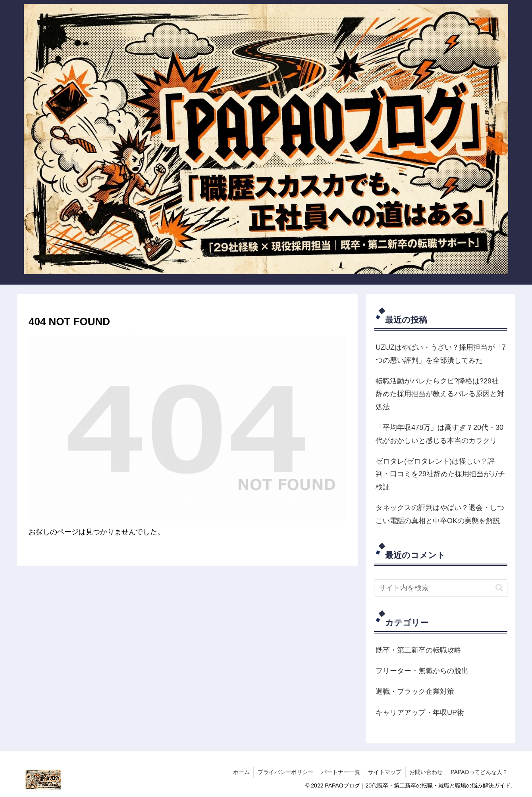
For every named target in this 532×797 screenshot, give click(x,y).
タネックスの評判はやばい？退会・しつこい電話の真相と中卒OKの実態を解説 (440, 514)
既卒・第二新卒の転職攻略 (418, 650)
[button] (499, 588)
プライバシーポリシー (284, 772)
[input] (441, 588)
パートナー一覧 (339, 772)
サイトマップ (384, 772)
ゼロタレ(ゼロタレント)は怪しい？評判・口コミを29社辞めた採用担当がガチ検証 (440, 474)
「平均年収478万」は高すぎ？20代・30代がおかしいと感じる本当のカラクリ (439, 434)
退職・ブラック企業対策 (415, 691)
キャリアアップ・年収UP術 (420, 712)
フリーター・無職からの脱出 (422, 671)
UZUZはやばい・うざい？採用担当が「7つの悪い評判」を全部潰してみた (441, 354)
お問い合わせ (426, 772)
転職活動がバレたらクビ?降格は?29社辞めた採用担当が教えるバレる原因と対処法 (440, 394)
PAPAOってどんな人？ (479, 772)
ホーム (239, 772)
